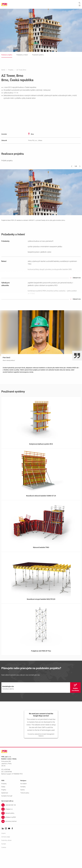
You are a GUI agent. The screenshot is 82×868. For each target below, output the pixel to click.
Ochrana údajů (6, 853)
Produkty (4, 799)
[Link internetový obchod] (41, 837)
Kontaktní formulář (7, 812)
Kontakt (4, 860)
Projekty (11, 70)
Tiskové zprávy (25, 809)
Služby (3, 802)
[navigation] (41, 703)
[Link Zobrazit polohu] (41, 829)
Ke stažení (23, 799)
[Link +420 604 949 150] (41, 821)
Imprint (3, 849)
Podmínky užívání (6, 856)
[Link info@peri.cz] (41, 825)
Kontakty (23, 802)
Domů (3, 70)
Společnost (5, 809)
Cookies (4, 863)
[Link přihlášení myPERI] (41, 833)
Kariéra (22, 805)
